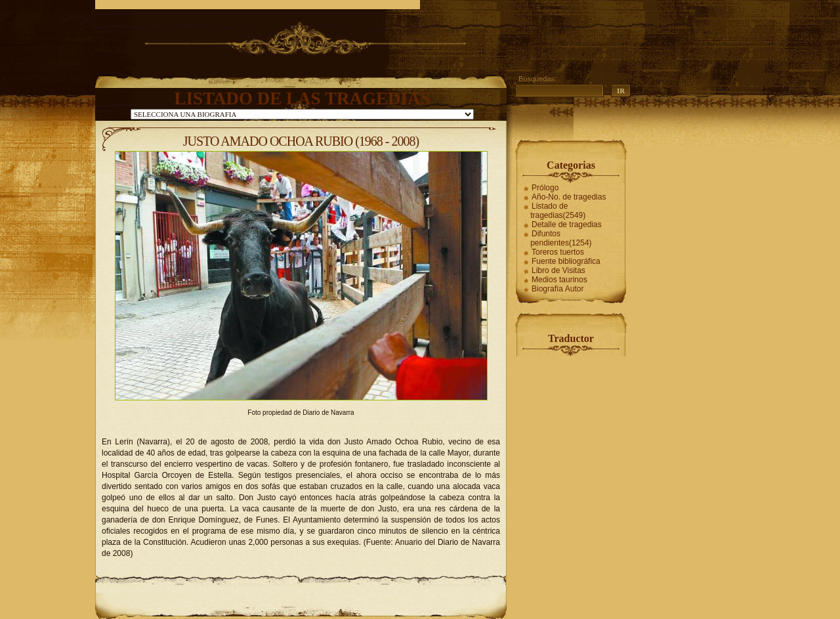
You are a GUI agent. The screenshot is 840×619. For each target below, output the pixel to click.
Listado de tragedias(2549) (558, 211)
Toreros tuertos (558, 252)
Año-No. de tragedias (569, 197)
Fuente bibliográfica (566, 261)
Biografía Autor (557, 289)
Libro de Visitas (558, 270)
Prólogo (545, 188)
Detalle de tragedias (567, 224)
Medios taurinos (559, 280)
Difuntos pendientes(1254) (561, 238)
